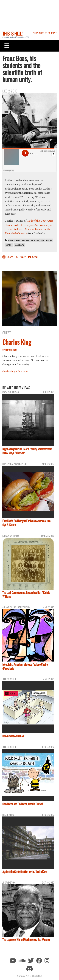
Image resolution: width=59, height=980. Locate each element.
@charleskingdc (10, 350)
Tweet (21, 257)
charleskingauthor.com (15, 372)
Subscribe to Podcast (45, 33)
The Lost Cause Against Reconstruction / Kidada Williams (26, 594)
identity (9, 245)
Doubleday (19, 245)
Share (8, 257)
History (25, 240)
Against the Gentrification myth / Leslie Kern (25, 872)
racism (49, 240)
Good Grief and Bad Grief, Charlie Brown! (22, 804)
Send (33, 257)
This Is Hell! (12, 33)
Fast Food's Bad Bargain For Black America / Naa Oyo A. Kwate (26, 523)
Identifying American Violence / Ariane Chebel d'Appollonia (25, 666)
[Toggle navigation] (7, 46)
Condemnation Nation (13, 736)
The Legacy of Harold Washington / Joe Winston (26, 939)
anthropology (38, 240)
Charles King (14, 240)
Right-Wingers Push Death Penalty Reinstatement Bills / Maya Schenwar (27, 451)
